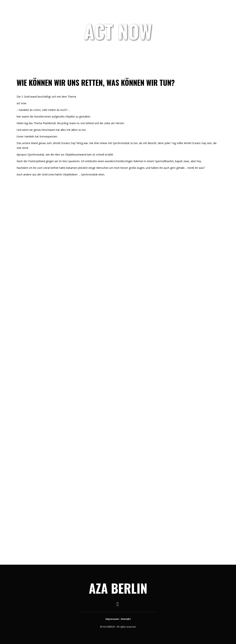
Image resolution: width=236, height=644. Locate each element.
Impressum (112, 619)
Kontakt (126, 619)
